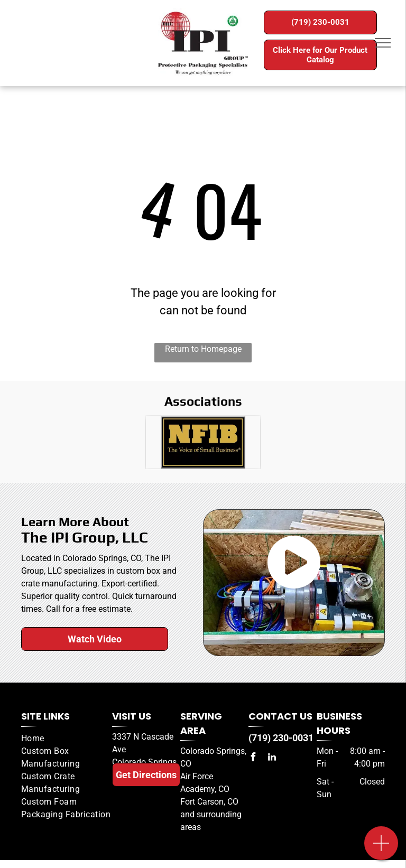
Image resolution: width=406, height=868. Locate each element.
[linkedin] (272, 758)
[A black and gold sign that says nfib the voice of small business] (203, 442)
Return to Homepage (203, 349)
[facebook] (253, 758)
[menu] (383, 43)
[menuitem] (67, 739)
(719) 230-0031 (281, 738)
